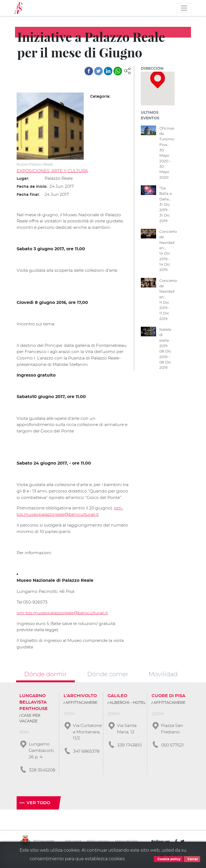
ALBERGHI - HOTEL (128, 704)
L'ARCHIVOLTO (80, 697)
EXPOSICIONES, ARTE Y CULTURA (53, 171)
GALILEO (117, 697)
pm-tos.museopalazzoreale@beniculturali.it (63, 614)
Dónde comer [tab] (108, 675)
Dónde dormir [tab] (45, 675)
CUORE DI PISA (168, 697)
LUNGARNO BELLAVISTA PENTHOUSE (34, 704)
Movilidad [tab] (163, 675)
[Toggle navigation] (184, 8)
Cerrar (192, 859)
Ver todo (38, 805)
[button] (127, 70)
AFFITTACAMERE (81, 704)
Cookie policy (168, 859)
